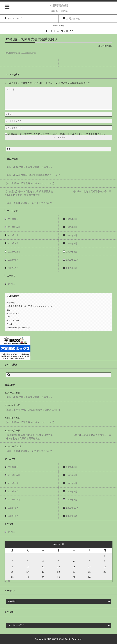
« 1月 (7, 581)
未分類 (11, 284)
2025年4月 (13, 243)
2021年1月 (72, 268)
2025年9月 (72, 227)
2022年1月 (13, 268)
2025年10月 (14, 227)
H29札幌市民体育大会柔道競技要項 (20, 53)
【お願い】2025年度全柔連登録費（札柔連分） (29, 167)
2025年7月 (13, 235)
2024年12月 (14, 252)
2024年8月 (72, 252)
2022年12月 (72, 260)
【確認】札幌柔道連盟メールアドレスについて (29, 203)
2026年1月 (72, 219)
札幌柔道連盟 (59, 6)
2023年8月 (13, 260)
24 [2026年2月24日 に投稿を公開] (28, 577)
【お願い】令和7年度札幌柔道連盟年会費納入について (33, 175)
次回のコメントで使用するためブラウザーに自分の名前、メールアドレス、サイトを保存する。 (57, 134)
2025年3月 (72, 243)
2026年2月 (13, 219)
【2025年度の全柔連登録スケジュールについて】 (30, 183)
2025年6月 (72, 235)
